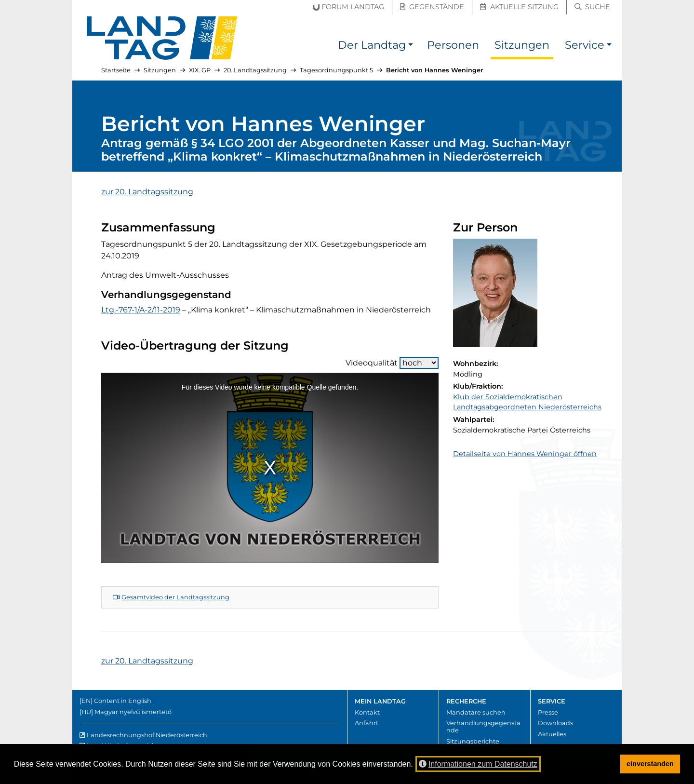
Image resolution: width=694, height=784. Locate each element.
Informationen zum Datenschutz (478, 764)
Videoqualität (392, 363)
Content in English (123, 701)
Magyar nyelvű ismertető (133, 712)
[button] (411, 47)
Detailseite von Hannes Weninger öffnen (525, 454)
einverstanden (650, 764)
